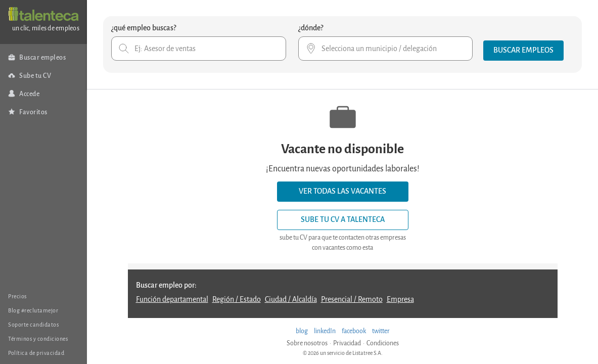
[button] (523, 51)
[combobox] (199, 49)
